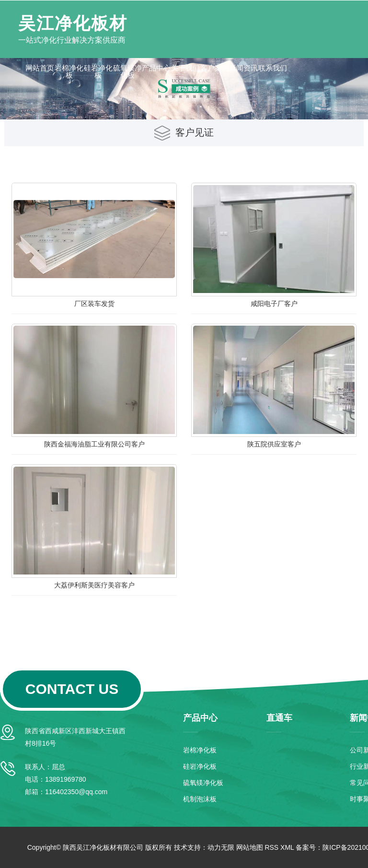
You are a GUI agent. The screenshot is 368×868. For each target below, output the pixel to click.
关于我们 (185, 68)
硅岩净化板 (98, 71)
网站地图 (250, 847)
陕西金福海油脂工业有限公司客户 (94, 444)
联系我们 (273, 68)
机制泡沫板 (200, 799)
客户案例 (215, 68)
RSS (271, 847)
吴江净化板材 (73, 23)
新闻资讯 (243, 68)
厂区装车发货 (94, 304)
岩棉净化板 (69, 71)
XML (287, 847)
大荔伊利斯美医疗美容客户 (94, 585)
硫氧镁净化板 (127, 71)
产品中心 (156, 68)
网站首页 (40, 68)
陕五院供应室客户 (274, 444)
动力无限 (221, 847)
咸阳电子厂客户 (274, 304)
